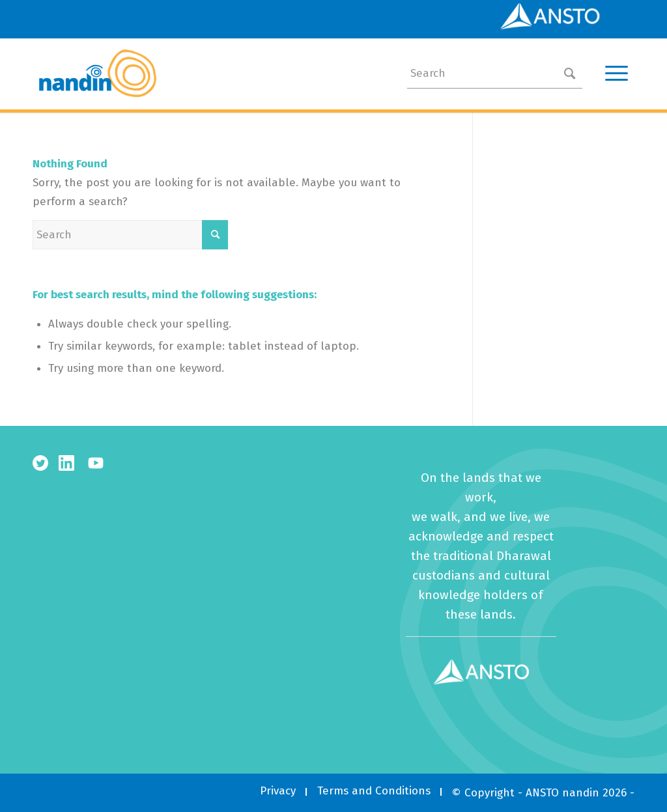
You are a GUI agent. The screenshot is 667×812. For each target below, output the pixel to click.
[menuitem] (278, 791)
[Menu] (612, 74)
